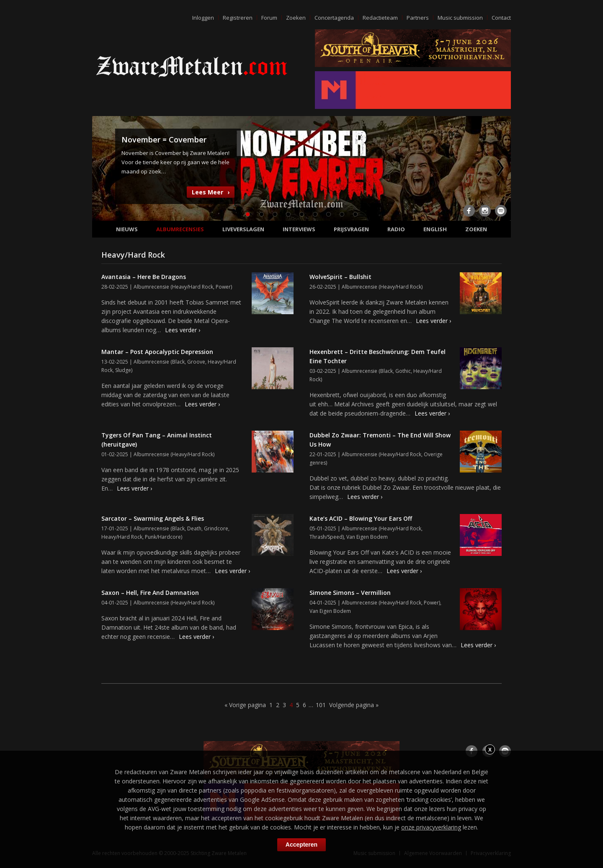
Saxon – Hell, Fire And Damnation (150, 593)
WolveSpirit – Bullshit (340, 277)
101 (321, 705)
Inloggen (203, 18)
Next (500, 168)
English (435, 229)
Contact (501, 18)
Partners (418, 18)
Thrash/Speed (326, 537)
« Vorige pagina (245, 705)
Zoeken (296, 18)
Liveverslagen (243, 229)
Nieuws (127, 229)
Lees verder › (183, 330)
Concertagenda (334, 18)
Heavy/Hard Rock (193, 287)
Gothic (403, 371)
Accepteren (301, 845)
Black (178, 362)
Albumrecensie (151, 287)
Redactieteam (380, 18)
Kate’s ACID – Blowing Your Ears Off (361, 518)
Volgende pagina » (354, 705)
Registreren (238, 18)
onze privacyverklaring (431, 827)
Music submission (460, 18)
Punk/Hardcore (163, 537)
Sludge (123, 370)
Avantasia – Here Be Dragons (144, 277)
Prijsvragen (351, 229)
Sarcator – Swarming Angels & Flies (153, 518)
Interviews (299, 229)
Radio (396, 229)
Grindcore (216, 528)
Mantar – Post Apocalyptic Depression (157, 352)
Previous (103, 168)
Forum (269, 18)
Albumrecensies (180, 229)
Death (194, 528)
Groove (196, 362)
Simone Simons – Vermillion (350, 593)
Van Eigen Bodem (367, 537)
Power (223, 287)
